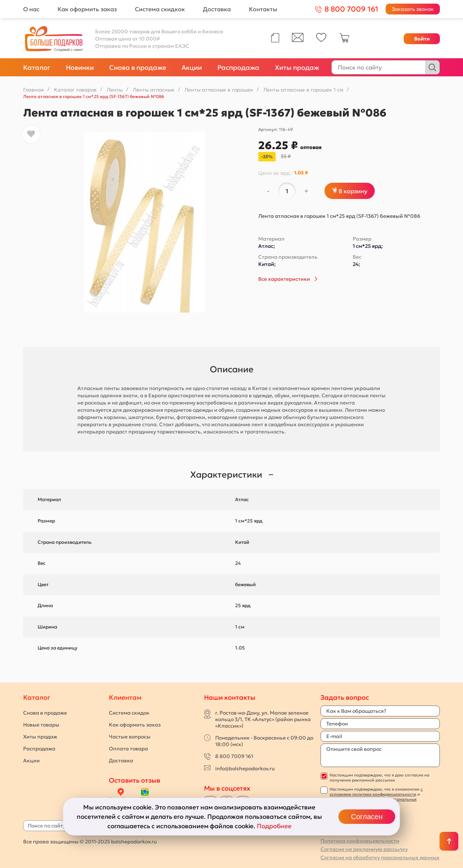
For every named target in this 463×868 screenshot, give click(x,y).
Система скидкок (160, 9)
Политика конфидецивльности (360, 841)
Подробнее (274, 826)
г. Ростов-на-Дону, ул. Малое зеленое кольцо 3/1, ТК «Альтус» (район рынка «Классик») (263, 719)
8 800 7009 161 (234, 756)
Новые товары (41, 725)
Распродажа (238, 67)
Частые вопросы (130, 737)
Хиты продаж (297, 67)
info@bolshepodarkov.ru (245, 769)
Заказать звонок (413, 9)
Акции (192, 67)
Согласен (367, 817)
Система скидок (129, 713)
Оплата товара (128, 749)
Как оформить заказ (87, 9)
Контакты (263, 9)
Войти (422, 39)
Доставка (217, 9)
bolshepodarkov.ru (134, 842)
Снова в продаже (138, 67)
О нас (31, 9)
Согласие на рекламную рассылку (364, 849)
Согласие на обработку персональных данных (380, 858)
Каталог (37, 67)
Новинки (80, 67)
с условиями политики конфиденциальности (376, 792)
